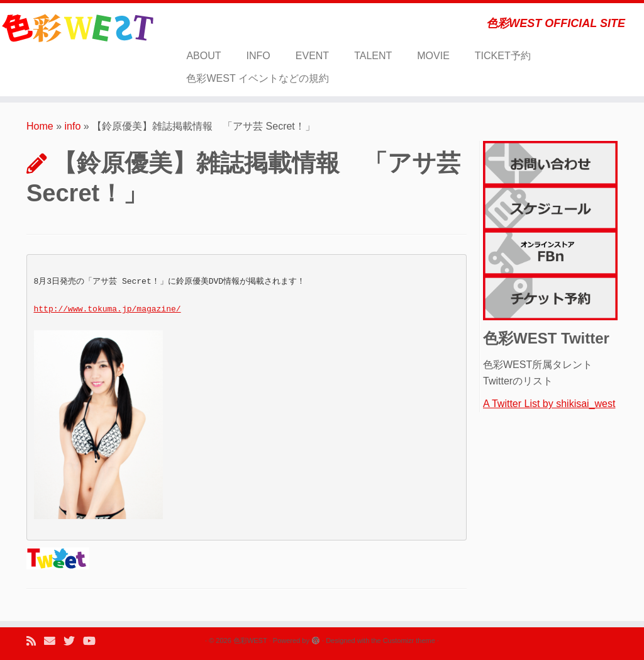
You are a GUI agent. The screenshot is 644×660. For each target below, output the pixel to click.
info (73, 126)
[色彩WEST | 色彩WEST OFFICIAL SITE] (75, 28)
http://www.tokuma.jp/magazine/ (108, 309)
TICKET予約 (503, 56)
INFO (258, 56)
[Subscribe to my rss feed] (35, 641)
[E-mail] (54, 641)
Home (40, 126)
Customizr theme (409, 640)
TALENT (373, 56)
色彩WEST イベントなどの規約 (257, 78)
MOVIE (433, 56)
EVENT (312, 56)
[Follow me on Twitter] (73, 641)
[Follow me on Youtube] (93, 641)
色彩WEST (250, 640)
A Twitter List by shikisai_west (549, 404)
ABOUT (203, 56)
